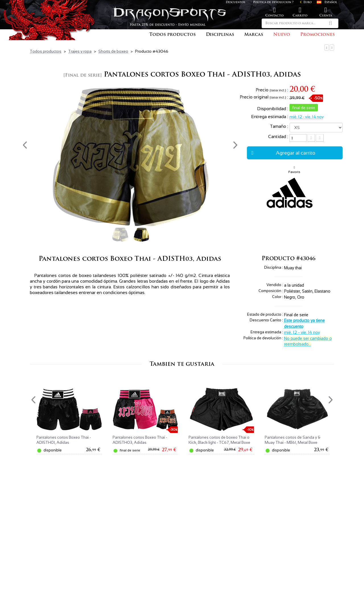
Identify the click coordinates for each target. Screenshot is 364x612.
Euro (306, 2)
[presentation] (25, 145)
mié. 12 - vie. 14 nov (307, 117)
